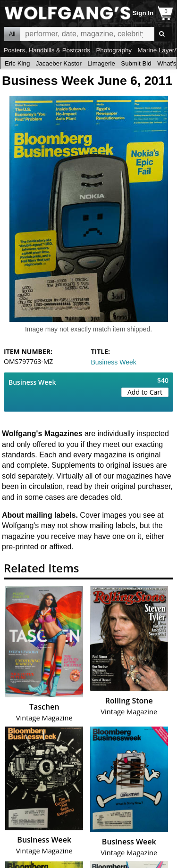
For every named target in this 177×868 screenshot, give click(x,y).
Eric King (17, 63)
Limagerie (101, 63)
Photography (114, 50)
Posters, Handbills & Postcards (47, 50)
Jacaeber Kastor (59, 63)
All (12, 34)
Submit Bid (136, 63)
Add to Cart (145, 392)
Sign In (143, 13)
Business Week (114, 362)
